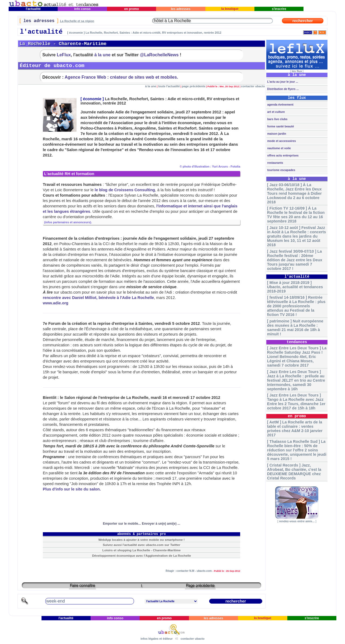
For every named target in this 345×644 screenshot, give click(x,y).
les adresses (181, 9)
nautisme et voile (279, 148)
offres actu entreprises (282, 155)
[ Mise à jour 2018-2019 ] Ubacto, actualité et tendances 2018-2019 (295, 287)
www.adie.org (56, 303)
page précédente (194, 86)
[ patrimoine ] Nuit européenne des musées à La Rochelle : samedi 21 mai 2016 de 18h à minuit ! (295, 328)
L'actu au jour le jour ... (282, 82)
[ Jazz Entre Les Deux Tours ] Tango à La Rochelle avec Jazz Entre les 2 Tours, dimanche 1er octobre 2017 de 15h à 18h (296, 402)
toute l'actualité (169, 86)
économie (92, 99)
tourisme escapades (281, 170)
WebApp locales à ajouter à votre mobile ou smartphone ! (142, 540)
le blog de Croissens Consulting (125, 190)
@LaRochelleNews (159, 55)
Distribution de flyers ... (282, 89)
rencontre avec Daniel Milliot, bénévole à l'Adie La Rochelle (98, 298)
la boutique (230, 9)
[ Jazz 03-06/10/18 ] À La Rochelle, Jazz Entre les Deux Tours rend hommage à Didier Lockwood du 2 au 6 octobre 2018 (294, 193)
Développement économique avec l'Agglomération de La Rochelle (142, 556)
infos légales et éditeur (156, 639)
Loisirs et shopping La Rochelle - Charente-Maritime (142, 550)
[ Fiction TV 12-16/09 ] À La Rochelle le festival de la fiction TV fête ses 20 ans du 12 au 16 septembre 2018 (296, 215)
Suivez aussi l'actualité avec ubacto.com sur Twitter (142, 545)
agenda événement (280, 105)
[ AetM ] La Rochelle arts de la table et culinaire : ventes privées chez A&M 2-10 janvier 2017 (295, 429)
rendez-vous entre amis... (297, 521)
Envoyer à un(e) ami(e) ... (161, 524)
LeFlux (64, 55)
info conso (82, 9)
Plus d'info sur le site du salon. (72, 489)
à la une (102, 55)
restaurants (275, 163)
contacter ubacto (253, 86)
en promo (131, 9)
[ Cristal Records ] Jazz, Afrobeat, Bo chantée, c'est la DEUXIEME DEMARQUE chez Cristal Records (294, 472)
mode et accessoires (281, 141)
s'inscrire (279, 9)
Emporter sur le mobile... (122, 524)
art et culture (275, 112)
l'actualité (33, 9)
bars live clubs (277, 119)
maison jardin (276, 134)
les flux (297, 71)
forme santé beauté (280, 126)
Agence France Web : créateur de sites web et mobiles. (121, 77)
